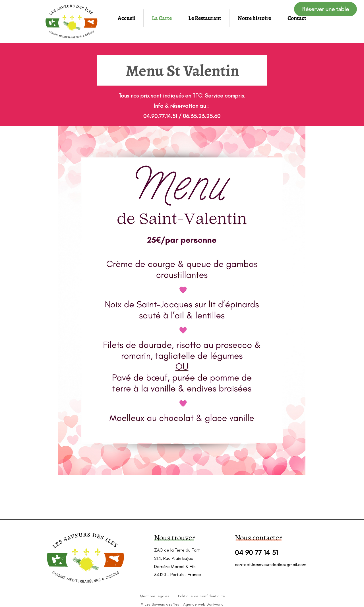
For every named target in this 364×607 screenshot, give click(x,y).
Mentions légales (155, 596)
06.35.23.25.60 (202, 116)
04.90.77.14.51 (160, 116)
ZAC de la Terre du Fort (177, 550)
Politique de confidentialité (201, 596)
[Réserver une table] (325, 9)
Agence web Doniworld (203, 604)
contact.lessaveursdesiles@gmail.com (271, 564)
